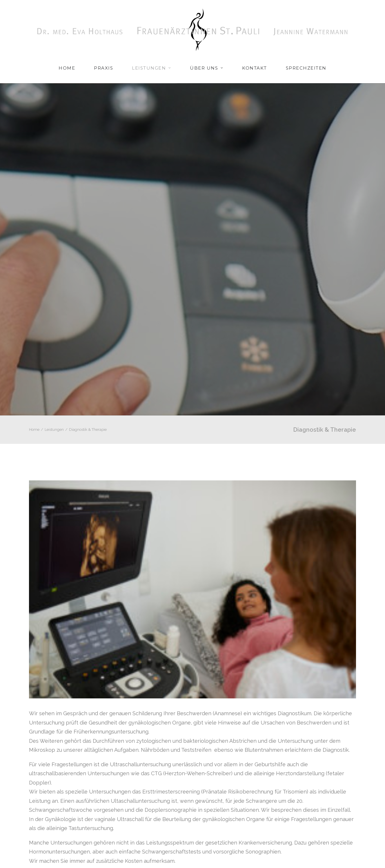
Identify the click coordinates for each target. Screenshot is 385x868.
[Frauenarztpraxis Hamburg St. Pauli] (193, 30)
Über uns (207, 68)
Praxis (103, 68)
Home (67, 68)
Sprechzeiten (306, 68)
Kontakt (255, 68)
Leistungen (151, 68)
